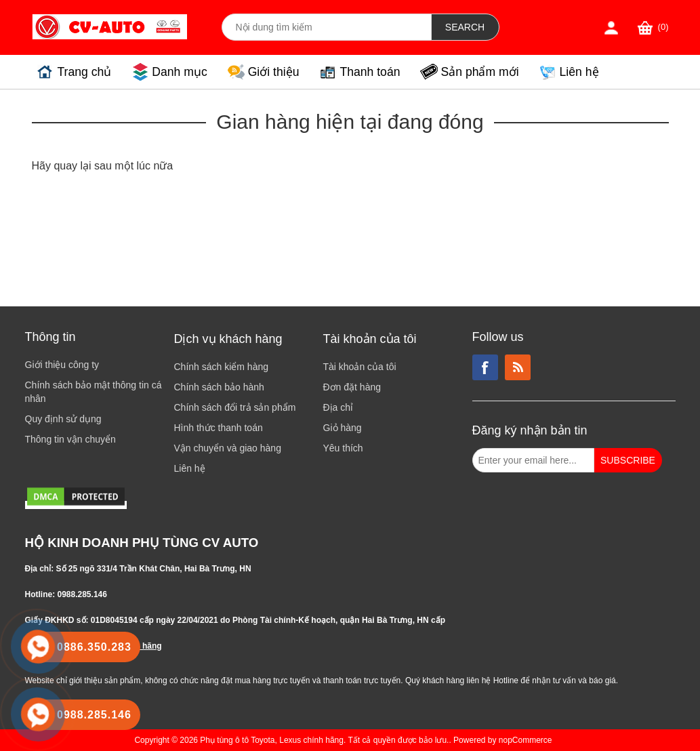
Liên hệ (579, 72)
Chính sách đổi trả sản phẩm (235, 407)
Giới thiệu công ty (62, 365)
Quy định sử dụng (63, 419)
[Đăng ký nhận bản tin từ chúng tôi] (533, 460)
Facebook (485, 367)
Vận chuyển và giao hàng (228, 448)
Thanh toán (370, 72)
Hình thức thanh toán (219, 428)
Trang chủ (85, 72)
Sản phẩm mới (479, 72)
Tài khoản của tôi (360, 367)
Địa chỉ (338, 407)
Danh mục (179, 72)
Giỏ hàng (343, 428)
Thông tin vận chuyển (70, 439)
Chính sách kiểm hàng (222, 367)
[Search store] (327, 27)
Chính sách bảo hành (219, 387)
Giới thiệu (274, 72)
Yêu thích (343, 448)
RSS (518, 367)
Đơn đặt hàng (352, 387)
